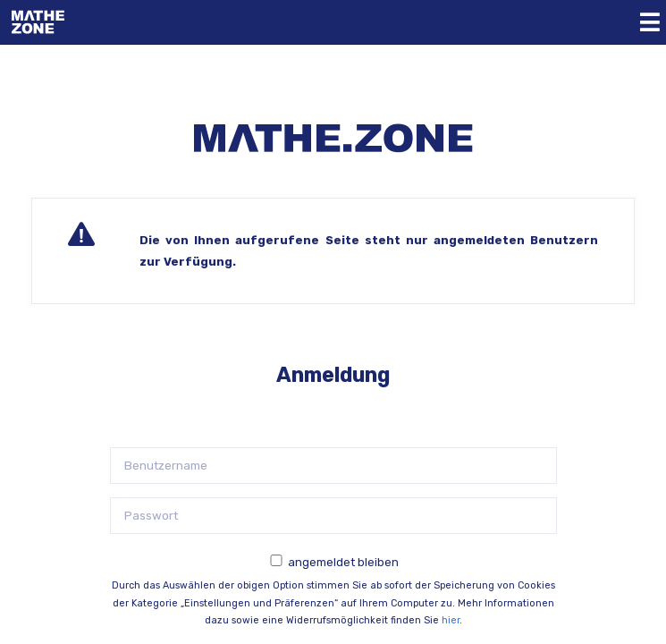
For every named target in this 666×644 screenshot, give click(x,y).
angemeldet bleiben (343, 562)
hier (451, 620)
